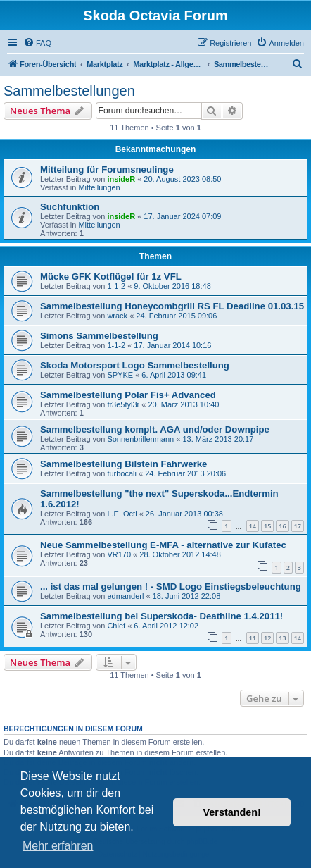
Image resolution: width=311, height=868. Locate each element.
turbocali (122, 473)
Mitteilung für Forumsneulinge (107, 169)
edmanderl (125, 596)
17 (298, 526)
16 (282, 526)
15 (267, 526)
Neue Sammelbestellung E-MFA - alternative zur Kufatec (163, 545)
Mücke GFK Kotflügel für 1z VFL (111, 277)
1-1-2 (116, 286)
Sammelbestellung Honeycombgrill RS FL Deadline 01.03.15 (172, 306)
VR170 (119, 554)
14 (253, 526)
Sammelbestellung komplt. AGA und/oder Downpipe (155, 429)
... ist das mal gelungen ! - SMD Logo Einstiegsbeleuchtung (171, 587)
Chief (116, 626)
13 (282, 638)
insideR (121, 179)
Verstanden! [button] (232, 812)
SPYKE (120, 375)
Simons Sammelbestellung (99, 336)
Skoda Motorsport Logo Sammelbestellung (135, 365)
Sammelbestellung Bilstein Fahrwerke (123, 464)
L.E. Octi (122, 514)
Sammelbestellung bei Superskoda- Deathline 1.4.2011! (161, 616)
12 (267, 638)
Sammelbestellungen (69, 91)
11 (253, 638)
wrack (117, 316)
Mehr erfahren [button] (58, 846)
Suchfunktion (70, 207)
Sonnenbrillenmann (140, 439)
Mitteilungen (99, 187)
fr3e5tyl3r (123, 404)
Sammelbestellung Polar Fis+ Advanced (128, 395)
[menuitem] (37, 43)
